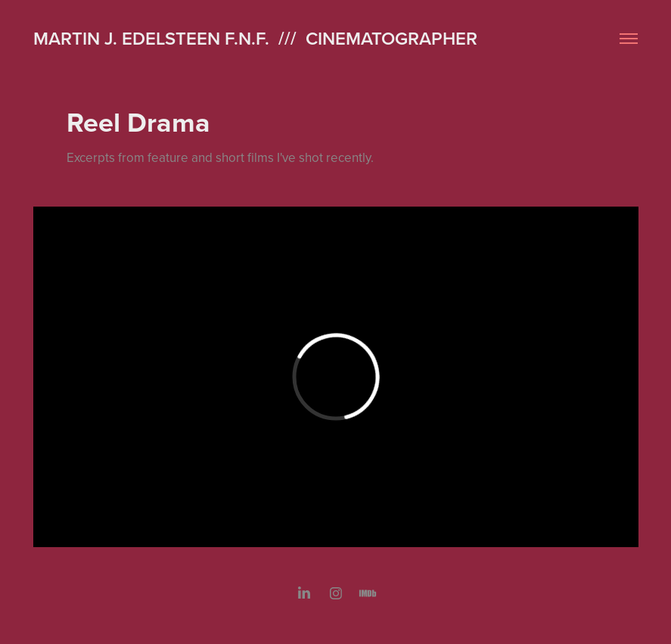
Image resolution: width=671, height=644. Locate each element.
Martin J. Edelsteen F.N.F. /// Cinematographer (255, 38)
